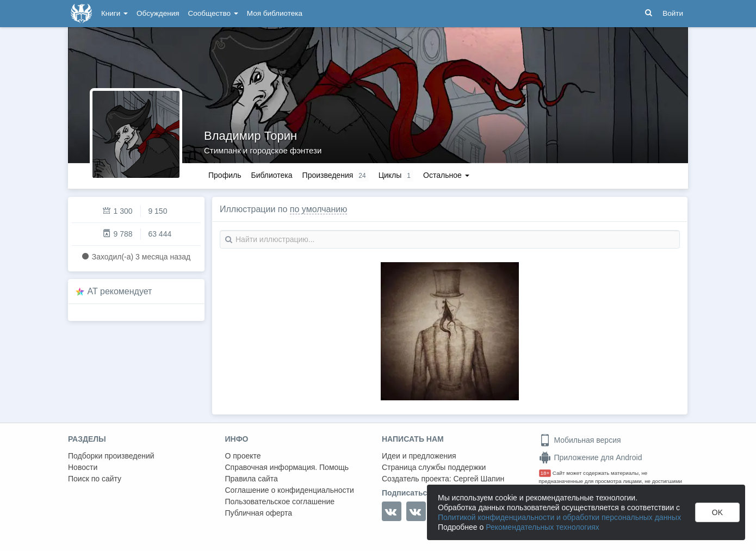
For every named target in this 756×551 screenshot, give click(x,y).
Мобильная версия (580, 440)
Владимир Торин (250, 136)
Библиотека (271, 175)
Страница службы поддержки (434, 467)
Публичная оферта (259, 513)
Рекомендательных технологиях (543, 527)
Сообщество (213, 13)
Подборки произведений (111, 456)
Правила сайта (252, 479)
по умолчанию (318, 209)
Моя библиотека (275, 13)
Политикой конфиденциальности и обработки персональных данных (559, 517)
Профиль (225, 175)
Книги (114, 13)
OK (717, 512)
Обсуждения (158, 13)
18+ (545, 473)
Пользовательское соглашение (280, 502)
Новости (83, 467)
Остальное (446, 175)
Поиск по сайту (95, 479)
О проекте (243, 456)
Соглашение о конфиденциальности (290, 490)
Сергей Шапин (479, 479)
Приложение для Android (591, 457)
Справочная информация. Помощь (287, 467)
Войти (673, 13)
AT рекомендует (120, 291)
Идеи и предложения (419, 456)
